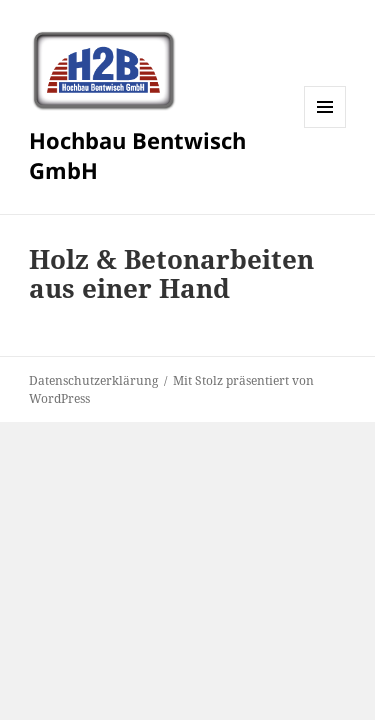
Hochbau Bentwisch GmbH (137, 155)
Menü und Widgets (325, 127)
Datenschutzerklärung (93, 380)
